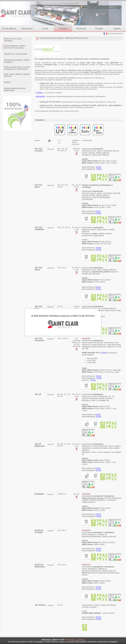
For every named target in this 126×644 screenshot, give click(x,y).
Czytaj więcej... (71, 640)
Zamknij (81, 640)
